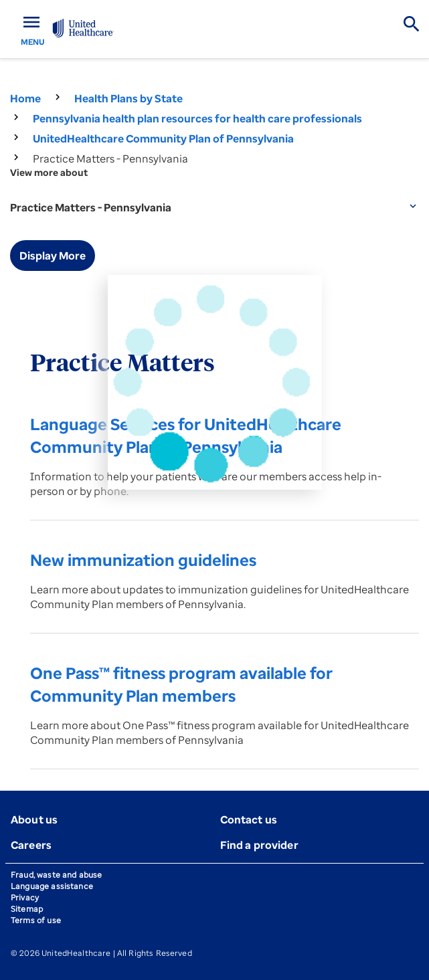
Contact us (249, 819)
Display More (53, 256)
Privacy (25, 897)
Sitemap (27, 909)
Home (25, 98)
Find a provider (259, 845)
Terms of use (36, 920)
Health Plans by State (128, 98)
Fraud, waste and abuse (56, 875)
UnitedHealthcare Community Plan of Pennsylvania (163, 138)
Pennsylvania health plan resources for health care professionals (197, 118)
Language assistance (52, 886)
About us (34, 819)
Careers (31, 845)
